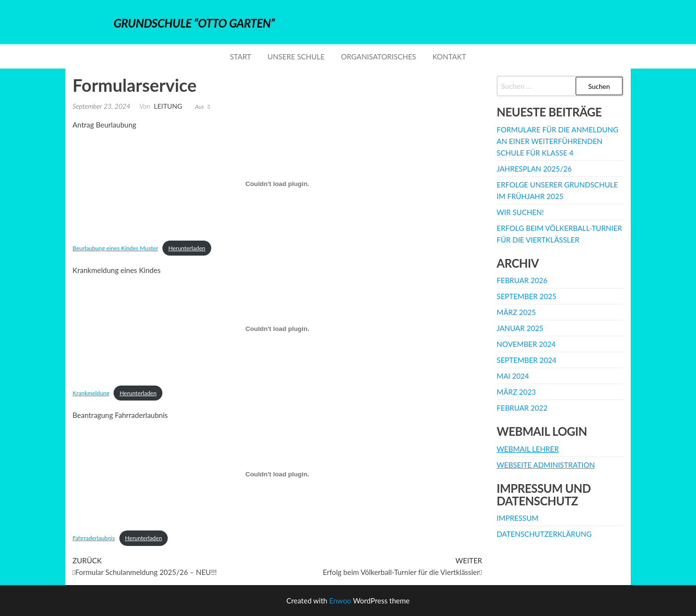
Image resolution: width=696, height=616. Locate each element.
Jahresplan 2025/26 (534, 169)
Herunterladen (187, 248)
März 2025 (516, 312)
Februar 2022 (522, 408)
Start (241, 57)
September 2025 (527, 296)
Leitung (168, 106)
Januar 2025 (520, 328)
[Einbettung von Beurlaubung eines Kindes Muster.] (277, 184)
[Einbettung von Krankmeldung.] (277, 329)
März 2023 (516, 392)
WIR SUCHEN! (521, 212)
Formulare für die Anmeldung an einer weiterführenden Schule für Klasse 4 (558, 141)
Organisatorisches (379, 57)
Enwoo (340, 601)
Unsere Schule (296, 57)
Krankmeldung (91, 393)
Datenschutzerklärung (544, 534)
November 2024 (526, 344)
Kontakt (449, 57)
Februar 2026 (522, 280)
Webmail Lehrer (528, 449)
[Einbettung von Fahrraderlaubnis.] (277, 474)
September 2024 (527, 360)
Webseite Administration (546, 465)
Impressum (518, 518)
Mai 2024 (513, 376)
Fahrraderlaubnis (94, 538)
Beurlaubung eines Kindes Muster (115, 248)
